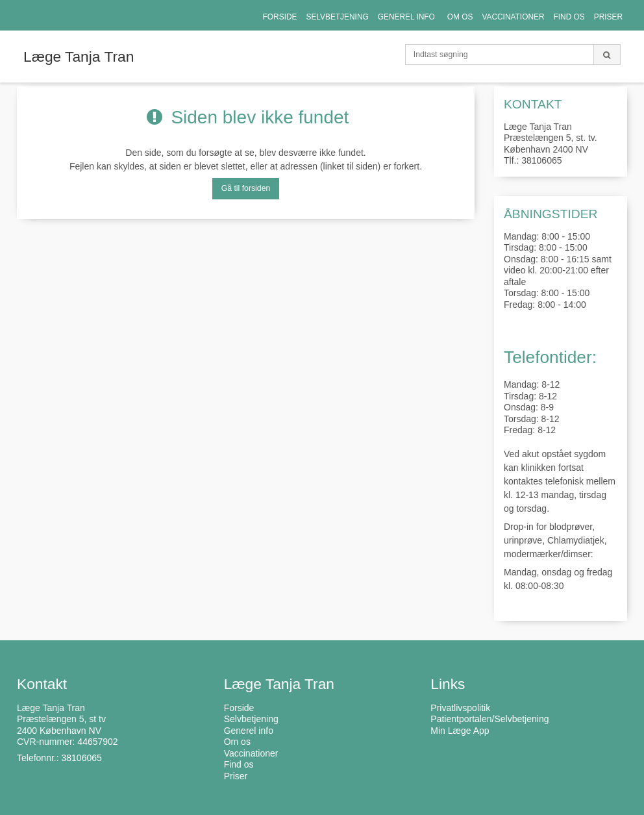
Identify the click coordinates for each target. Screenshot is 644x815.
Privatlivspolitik (460, 708)
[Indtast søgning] (500, 55)
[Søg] (607, 55)
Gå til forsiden (246, 188)
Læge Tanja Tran (79, 56)
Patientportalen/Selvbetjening (489, 719)
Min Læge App (460, 731)
